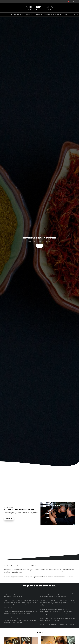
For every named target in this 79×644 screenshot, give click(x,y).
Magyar (75, 2)
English (70, 2)
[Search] (74, 15)
